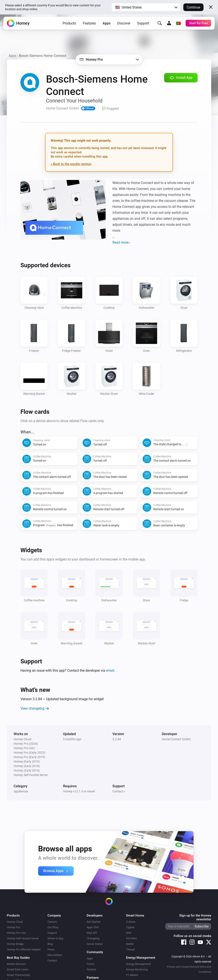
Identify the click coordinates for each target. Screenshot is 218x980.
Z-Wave (131, 922)
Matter (130, 944)
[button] (146, 7)
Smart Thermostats (19, 975)
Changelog (93, 938)
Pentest (91, 969)
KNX (129, 933)
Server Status (95, 944)
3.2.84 (117, 739)
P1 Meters (132, 975)
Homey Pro (13, 927)
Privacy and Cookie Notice (182, 967)
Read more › (121, 242)
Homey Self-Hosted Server (23, 938)
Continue (193, 7)
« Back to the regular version (71, 164)
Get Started (93, 922)
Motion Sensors (16, 964)
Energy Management (138, 964)
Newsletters (55, 955)
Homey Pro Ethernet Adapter (24, 949)
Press (51, 949)
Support (143, 24)
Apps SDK (93, 927)
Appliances (21, 791)
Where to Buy (55, 938)
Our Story (53, 927)
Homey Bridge (15, 944)
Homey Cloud (15, 922)
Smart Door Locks (18, 969)
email (110, 670)
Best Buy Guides (18, 958)
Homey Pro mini (16, 933)
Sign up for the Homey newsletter (195, 917)
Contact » (119, 791)
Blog (50, 944)
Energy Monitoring (137, 969)
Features (89, 24)
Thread (130, 949)
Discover (124, 24)
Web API (92, 933)
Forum (90, 964)
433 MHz (131, 938)
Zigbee (130, 927)
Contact (52, 961)
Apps (107, 24)
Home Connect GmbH (176, 739)
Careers (52, 922)
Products (69, 24)
